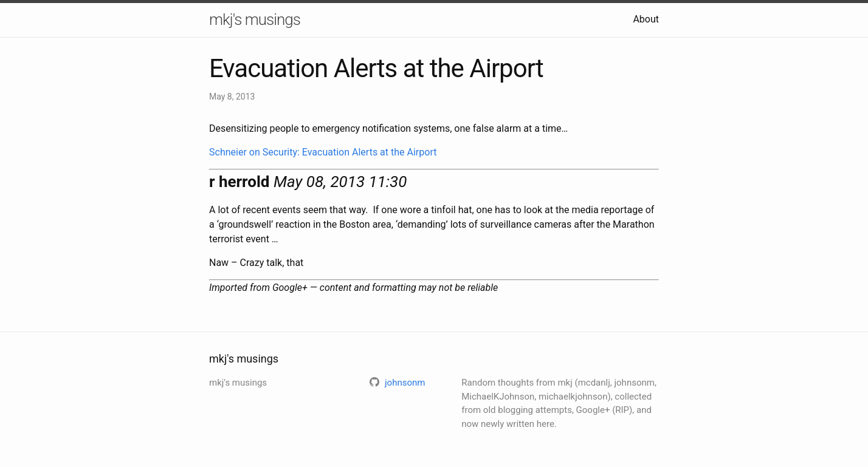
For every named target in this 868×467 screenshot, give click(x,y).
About (646, 19)
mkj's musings (255, 19)
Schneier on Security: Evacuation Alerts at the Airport (323, 152)
